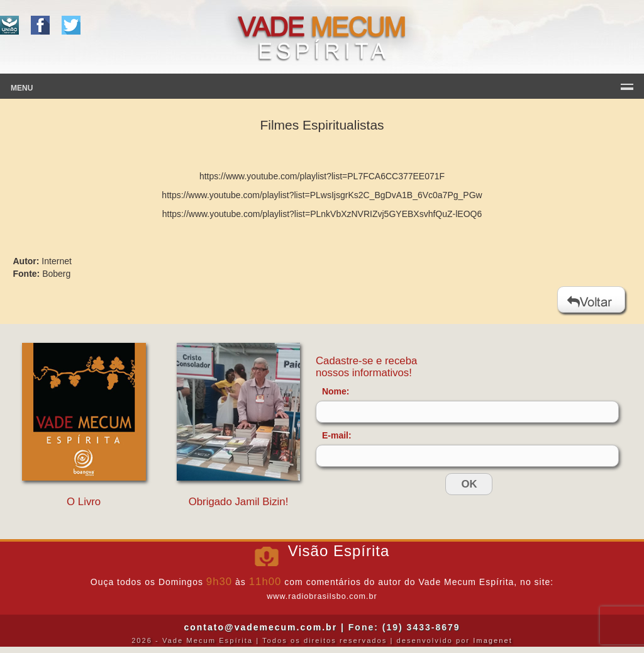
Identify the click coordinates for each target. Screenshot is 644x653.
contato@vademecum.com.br (260, 627)
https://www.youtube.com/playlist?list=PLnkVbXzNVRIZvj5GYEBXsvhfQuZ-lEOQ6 (322, 214)
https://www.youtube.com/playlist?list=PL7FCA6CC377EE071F (322, 176)
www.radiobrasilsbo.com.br (322, 596)
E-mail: (337, 435)
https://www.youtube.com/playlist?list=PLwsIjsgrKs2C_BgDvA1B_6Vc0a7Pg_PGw (322, 195)
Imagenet (493, 640)
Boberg (56, 274)
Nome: (336, 391)
